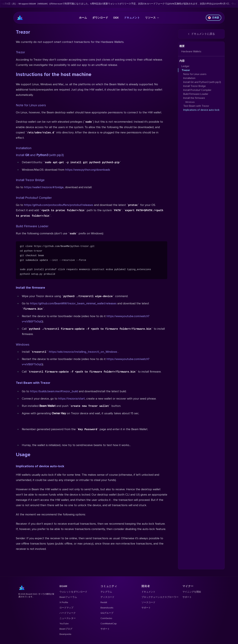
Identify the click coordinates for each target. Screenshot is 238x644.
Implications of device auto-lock (40, 466)
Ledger (185, 66)
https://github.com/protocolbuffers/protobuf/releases (59, 205)
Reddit (104, 602)
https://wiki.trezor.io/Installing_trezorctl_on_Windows (83, 352)
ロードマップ (66, 608)
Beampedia (65, 634)
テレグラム (106, 592)
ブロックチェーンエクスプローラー (160, 597)
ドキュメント (132, 18)
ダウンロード (100, 18)
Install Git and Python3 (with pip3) (202, 82)
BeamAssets (107, 608)
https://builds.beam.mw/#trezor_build (54, 391)
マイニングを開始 (192, 592)
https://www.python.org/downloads (88, 170)
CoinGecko (106, 618)
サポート (105, 629)
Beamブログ (66, 629)
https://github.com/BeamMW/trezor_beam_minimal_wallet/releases (73, 303)
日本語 (214, 18)
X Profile (64, 602)
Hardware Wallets (191, 51)
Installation (24, 148)
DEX (116, 18)
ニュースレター (68, 618)
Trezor (20, 52)
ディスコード (107, 597)
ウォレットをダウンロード (73, 592)
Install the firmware (30, 288)
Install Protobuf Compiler (34, 198)
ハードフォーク (68, 613)
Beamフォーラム (68, 597)
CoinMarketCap (109, 624)
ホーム (83, 18)
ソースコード (148, 602)
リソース (152, 18)
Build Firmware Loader (32, 226)
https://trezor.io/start (71, 399)
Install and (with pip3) (40, 155)
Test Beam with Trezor (33, 383)
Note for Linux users (31, 105)
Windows (23, 345)
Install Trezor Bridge (30, 180)
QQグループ (107, 613)
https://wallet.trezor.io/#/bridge (44, 187)
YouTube (64, 624)
